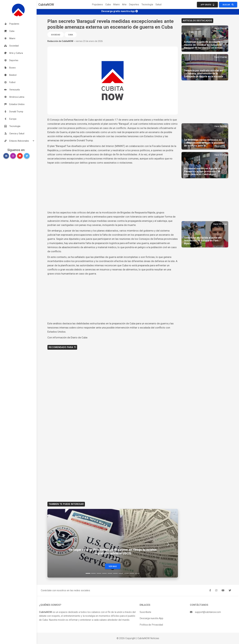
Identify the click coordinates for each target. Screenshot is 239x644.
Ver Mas (113, 566)
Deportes (134, 4)
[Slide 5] (110, 573)
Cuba (108, 4)
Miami (116, 4)
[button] (18, 141)
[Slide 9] (132, 573)
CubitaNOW (46, 5)
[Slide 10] (137, 573)
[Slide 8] (126, 573)
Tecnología (147, 4)
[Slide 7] (121, 573)
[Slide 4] (104, 573)
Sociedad (56, 35)
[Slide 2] (93, 573)
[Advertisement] (113, 188)
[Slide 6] (115, 573)
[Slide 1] (88, 573)
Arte (124, 4)
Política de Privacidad (151, 625)
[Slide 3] (99, 573)
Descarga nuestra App (151, 618)
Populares (97, 4)
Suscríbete (145, 612)
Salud (158, 4)
